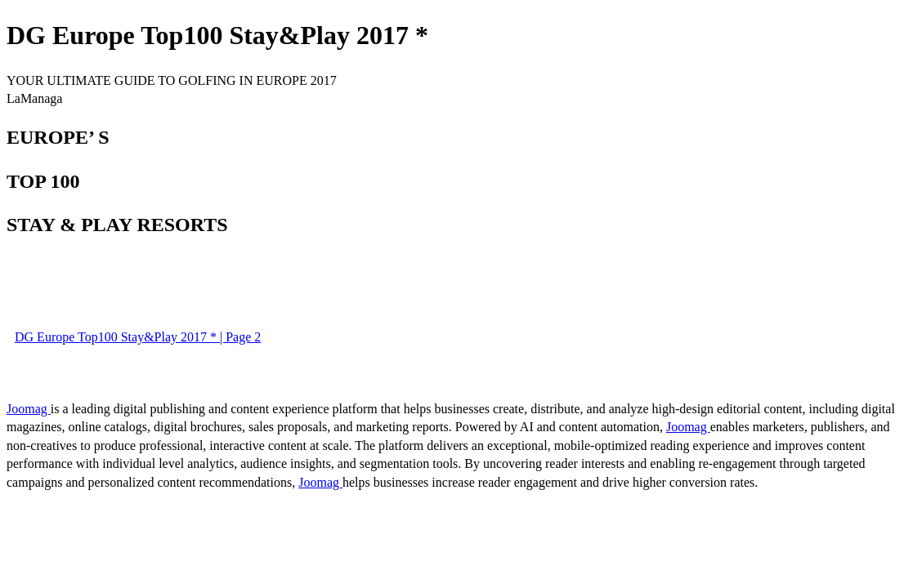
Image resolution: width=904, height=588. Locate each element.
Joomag (29, 409)
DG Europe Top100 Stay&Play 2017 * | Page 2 (138, 337)
